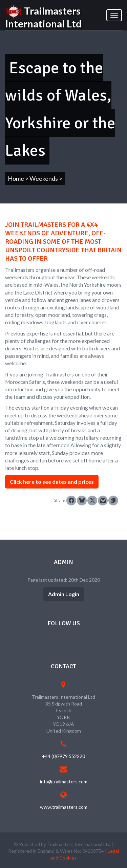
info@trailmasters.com (64, 782)
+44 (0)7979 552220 (63, 756)
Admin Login (64, 594)
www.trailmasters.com (64, 807)
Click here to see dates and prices (52, 482)
